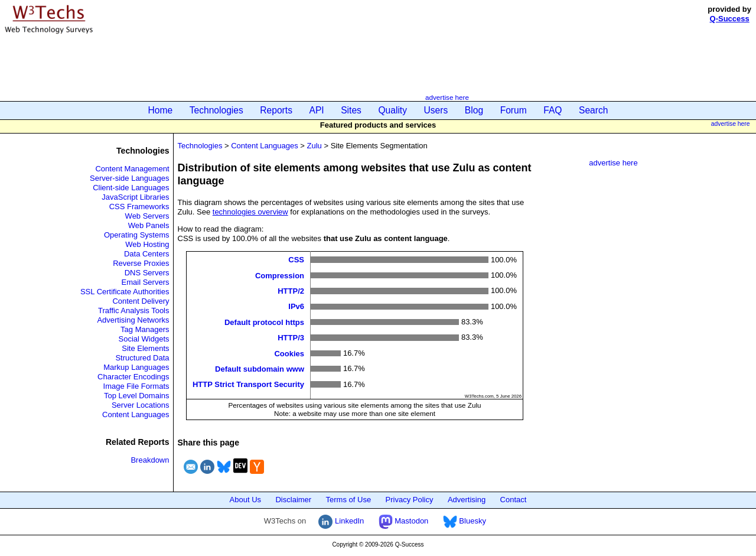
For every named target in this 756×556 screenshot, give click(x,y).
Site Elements (145, 348)
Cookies (289, 353)
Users (436, 110)
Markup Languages (136, 367)
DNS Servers (147, 273)
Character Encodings (133, 377)
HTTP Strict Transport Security (248, 384)
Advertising (467, 500)
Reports (276, 110)
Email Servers (146, 282)
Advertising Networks (133, 320)
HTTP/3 (291, 338)
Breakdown (150, 460)
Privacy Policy (410, 500)
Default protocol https (264, 322)
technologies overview (250, 212)
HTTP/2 (291, 291)
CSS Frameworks (139, 207)
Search (593, 110)
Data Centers (147, 254)
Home (161, 110)
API (317, 110)
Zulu (315, 146)
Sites (351, 110)
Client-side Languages (131, 188)
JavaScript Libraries (135, 197)
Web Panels (149, 225)
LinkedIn (341, 521)
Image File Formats (136, 386)
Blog (474, 110)
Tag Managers (145, 329)
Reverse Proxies (141, 263)
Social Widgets (144, 339)
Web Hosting (147, 244)
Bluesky (465, 521)
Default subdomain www (260, 369)
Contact (514, 500)
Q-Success (730, 19)
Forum (514, 110)
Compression (280, 275)
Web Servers (147, 216)
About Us (245, 500)
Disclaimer (293, 500)
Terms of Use (349, 500)
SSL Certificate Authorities (125, 292)
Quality (392, 110)
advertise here (447, 97)
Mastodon (404, 521)
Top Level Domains (137, 396)
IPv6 (296, 306)
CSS (296, 260)
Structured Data (142, 358)
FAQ (553, 110)
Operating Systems (137, 235)
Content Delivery (141, 301)
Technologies (216, 110)
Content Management (132, 169)
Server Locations (141, 405)
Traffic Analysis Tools (133, 310)
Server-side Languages (129, 178)
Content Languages (136, 414)
